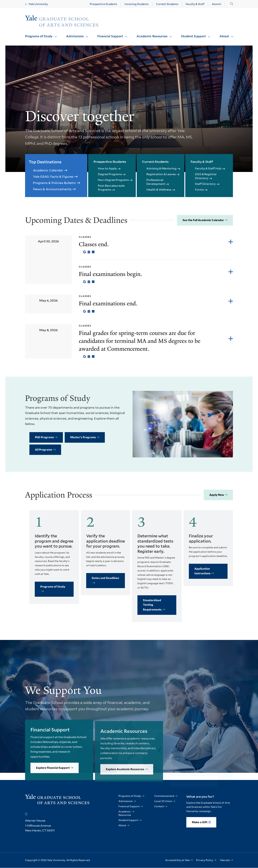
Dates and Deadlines (105, 578)
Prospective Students (103, 4)
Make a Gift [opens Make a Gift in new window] (200, 822)
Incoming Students (137, 4)
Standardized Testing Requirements (152, 605)
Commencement (164, 796)
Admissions (75, 36)
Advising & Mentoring (161, 168)
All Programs (44, 450)
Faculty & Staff (195, 4)
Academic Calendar (48, 170)
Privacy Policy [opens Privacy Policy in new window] (205, 860)
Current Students (167, 4)
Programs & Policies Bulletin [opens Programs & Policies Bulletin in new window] (54, 183)
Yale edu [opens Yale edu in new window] (225, 860)
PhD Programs (44, 437)
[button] (232, 4)
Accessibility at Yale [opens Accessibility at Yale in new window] (177, 860)
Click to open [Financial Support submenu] (125, 34)
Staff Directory (205, 184)
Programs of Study (39, 36)
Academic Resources (152, 36)
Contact (159, 806)
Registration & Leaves (161, 174)
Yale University (38, 4)
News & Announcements (52, 189)
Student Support (193, 36)
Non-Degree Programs (113, 180)
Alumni (216, 4)
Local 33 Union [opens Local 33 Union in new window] (163, 801)
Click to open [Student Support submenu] (208, 34)
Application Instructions (202, 571)
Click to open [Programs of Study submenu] (54, 34)
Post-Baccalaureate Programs (111, 188)
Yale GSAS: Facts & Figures (53, 177)
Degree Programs (110, 174)
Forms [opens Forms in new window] (199, 190)
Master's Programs (83, 437)
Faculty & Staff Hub (208, 168)
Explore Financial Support (53, 781)
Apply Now (217, 495)
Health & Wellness (159, 190)
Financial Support (110, 36)
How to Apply (107, 168)
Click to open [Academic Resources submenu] (169, 34)
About (224, 36)
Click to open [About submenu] (231, 34)
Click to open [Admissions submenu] (85, 34)
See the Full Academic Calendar (203, 220)
